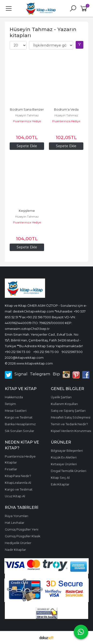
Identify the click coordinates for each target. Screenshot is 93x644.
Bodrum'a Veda (66, 110)
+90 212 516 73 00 (18, 352)
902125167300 (72, 352)
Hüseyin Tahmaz (27, 115)
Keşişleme (27, 211)
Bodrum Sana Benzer (27, 110)
